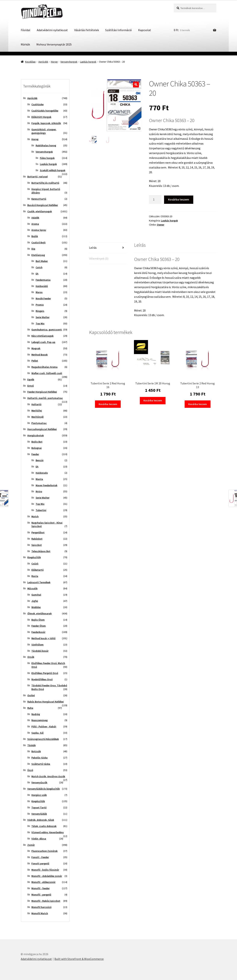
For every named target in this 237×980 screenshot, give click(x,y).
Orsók (31, 657)
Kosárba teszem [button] (108, 404)
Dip (33, 249)
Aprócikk (43, 62)
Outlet (31, 695)
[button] (136, 85)
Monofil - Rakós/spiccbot (46, 901)
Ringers (40, 311)
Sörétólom (37, 645)
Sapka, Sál (37, 733)
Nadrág (36, 714)
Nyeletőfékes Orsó (42, 679)
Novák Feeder (43, 298)
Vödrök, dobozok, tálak (41, 820)
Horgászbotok (36, 435)
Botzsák (36, 751)
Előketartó (37, 570)
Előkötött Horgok (41, 117)
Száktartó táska (41, 764)
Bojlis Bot (37, 442)
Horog (54, 62)
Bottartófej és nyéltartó (45, 183)
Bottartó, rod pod (37, 177)
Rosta (35, 576)
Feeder (35, 454)
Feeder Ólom (39, 626)
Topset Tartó (39, 807)
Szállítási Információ (118, 30)
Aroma (35, 224)
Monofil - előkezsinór (43, 882)
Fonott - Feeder (40, 857)
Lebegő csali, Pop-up (43, 342)
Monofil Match (40, 913)
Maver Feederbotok (46, 485)
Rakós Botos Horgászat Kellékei (46, 702)
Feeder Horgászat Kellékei (42, 392)
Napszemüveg (39, 720)
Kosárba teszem (179, 199)
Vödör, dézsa (39, 839)
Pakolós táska (39, 758)
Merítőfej (37, 411)
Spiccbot (37, 545)
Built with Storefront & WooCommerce (79, 959)
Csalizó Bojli (38, 242)
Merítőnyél (37, 417)
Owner (161, 225)
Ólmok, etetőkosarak (39, 613)
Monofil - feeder (41, 888)
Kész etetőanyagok (42, 336)
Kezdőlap (30, 62)
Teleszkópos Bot (41, 551)
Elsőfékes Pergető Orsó (45, 673)
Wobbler (36, 607)
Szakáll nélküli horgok (53, 170)
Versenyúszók (39, 782)
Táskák (32, 745)
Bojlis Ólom (38, 620)
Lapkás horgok (88, 62)
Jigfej (35, 601)
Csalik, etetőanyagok (40, 211)
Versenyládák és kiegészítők (44, 789)
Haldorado (42, 473)
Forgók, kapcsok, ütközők (46, 123)
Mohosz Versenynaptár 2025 (54, 44)
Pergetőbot (38, 532)
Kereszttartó (39, 199)
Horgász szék (39, 795)
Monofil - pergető (41, 895)
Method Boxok (39, 355)
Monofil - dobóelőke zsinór (47, 876)
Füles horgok (47, 158)
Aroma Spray (39, 230)
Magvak (36, 348)
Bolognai (37, 448)
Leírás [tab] (93, 248)
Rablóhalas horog (46, 145)
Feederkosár (38, 632)
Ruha (30, 708)
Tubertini (41, 510)
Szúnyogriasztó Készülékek (43, 739)
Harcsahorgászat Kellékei (42, 429)
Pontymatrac (39, 423)
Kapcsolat (145, 30)
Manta (39, 479)
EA (37, 274)
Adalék (35, 218)
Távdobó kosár (40, 651)
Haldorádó (42, 286)
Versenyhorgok (69, 62)
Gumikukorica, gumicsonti (47, 330)
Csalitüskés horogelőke (45, 111)
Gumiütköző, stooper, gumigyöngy (44, 131)
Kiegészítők (34, 557)
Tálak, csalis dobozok (44, 826)
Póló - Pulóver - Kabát (44, 726)
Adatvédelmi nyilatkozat (52, 30)
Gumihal (36, 595)
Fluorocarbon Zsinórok (44, 851)
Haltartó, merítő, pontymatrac (45, 398)
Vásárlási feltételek (87, 30)
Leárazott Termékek (39, 582)
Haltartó (36, 404)
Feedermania (43, 280)
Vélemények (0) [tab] (99, 258)
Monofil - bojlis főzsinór (45, 870)
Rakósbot (37, 539)
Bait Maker (42, 261)
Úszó (30, 770)
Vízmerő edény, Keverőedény (48, 832)
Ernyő (31, 386)
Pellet (35, 361)
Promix (40, 305)
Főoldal (26, 30)
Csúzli (35, 564)
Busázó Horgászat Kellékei (43, 205)
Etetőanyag (38, 255)
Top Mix (40, 323)
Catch (39, 267)
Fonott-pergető (40, 863)
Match (35, 516)
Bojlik (35, 236)
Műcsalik (32, 588)
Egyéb (31, 379)
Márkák (25, 44)
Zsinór (31, 845)
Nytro (39, 491)
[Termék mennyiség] (155, 200)
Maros (39, 292)
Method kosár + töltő (43, 638)
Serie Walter (43, 317)
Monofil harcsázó (41, 907)
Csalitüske (37, 104)
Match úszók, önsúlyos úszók (48, 776)
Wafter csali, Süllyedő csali (47, 373)
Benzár (40, 460)
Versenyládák (39, 814)
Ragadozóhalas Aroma (44, 367)
